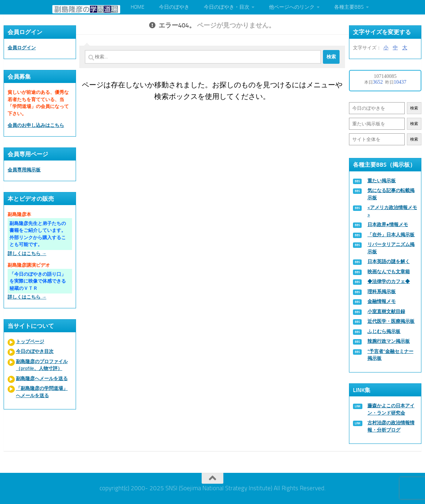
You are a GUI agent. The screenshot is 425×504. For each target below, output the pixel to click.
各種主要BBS (349, 7)
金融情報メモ (382, 301)
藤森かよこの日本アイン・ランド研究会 (391, 409)
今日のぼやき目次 (35, 351)
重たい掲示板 (382, 181)
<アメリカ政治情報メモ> (392, 211)
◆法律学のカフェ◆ (389, 281)
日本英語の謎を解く (389, 261)
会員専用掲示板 (24, 170)
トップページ (30, 341)
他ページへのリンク (292, 7)
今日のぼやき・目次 (227, 7)
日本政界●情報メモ (388, 224)
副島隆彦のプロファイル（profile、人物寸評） (42, 365)
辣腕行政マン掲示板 (389, 341)
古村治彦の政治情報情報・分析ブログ (391, 426)
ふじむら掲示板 (384, 331)
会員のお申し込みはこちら (36, 125)
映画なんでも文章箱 (389, 272)
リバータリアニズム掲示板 (391, 248)
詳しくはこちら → (27, 253)
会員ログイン (22, 48)
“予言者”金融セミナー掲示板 (390, 355)
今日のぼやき (174, 7)
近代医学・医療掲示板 (391, 321)
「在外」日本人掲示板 (391, 235)
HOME (138, 7)
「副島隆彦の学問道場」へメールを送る (42, 392)
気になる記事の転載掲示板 (391, 194)
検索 (414, 108)
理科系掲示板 (382, 291)
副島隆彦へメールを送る (42, 378)
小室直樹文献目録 (386, 311)
